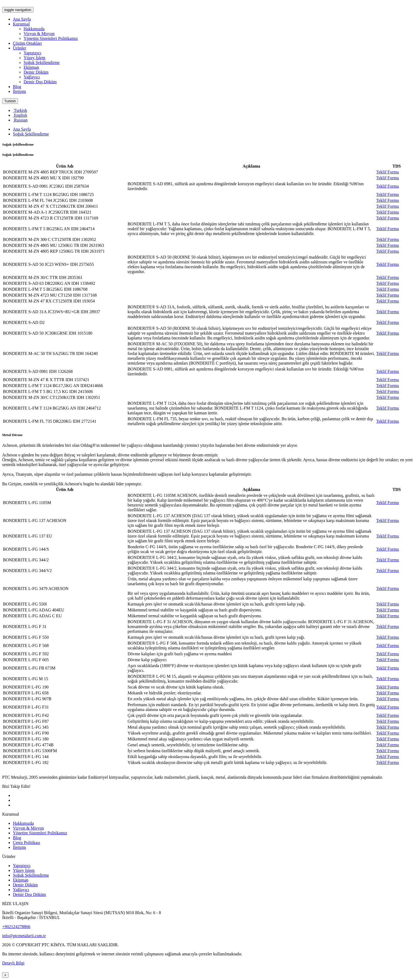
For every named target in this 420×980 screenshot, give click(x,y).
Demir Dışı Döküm (40, 82)
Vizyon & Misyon (39, 34)
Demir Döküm (36, 72)
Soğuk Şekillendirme (42, 63)
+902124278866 (16, 927)
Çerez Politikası (27, 843)
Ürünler (20, 48)
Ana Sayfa (22, 19)
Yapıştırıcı (32, 53)
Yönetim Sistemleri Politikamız (51, 38)
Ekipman (31, 67)
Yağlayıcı (32, 77)
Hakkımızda (34, 29)
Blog (17, 87)
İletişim (19, 91)
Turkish (10, 101)
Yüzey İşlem (34, 58)
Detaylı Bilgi (13, 963)
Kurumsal (21, 24)
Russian (20, 120)
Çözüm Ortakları (27, 43)
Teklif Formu (388, 172)
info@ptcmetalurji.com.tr (24, 936)
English (20, 115)
